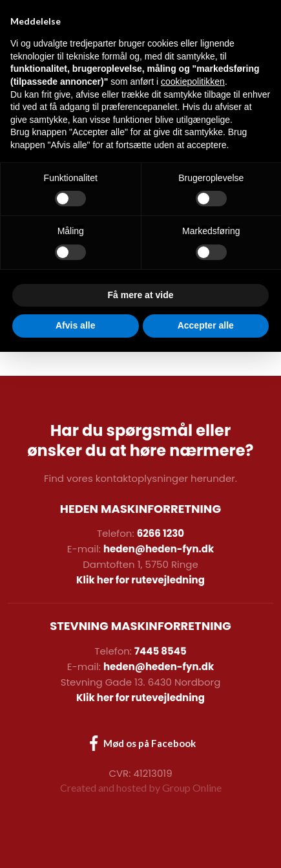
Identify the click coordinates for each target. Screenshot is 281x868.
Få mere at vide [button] (141, 811)
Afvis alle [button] (75, 841)
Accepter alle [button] (206, 841)
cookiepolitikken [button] (193, 598)
